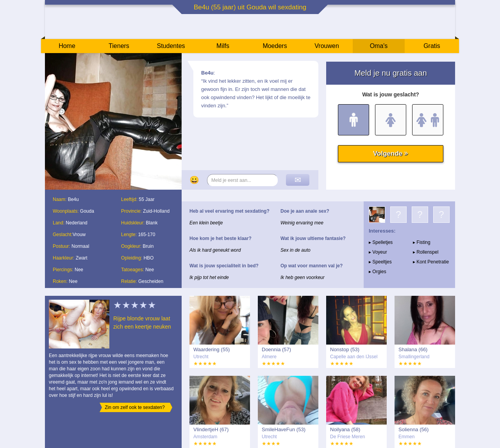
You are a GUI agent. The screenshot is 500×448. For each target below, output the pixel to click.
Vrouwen (327, 46)
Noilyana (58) (345, 429)
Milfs (223, 46)
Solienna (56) (413, 429)
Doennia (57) (276, 349)
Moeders (275, 46)
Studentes (171, 46)
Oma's (379, 46)
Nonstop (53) (345, 349)
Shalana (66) (413, 349)
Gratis (432, 46)
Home (67, 46)
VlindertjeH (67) (211, 429)
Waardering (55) (212, 349)
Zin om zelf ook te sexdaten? (135, 407)
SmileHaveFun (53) (284, 429)
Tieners (119, 46)
